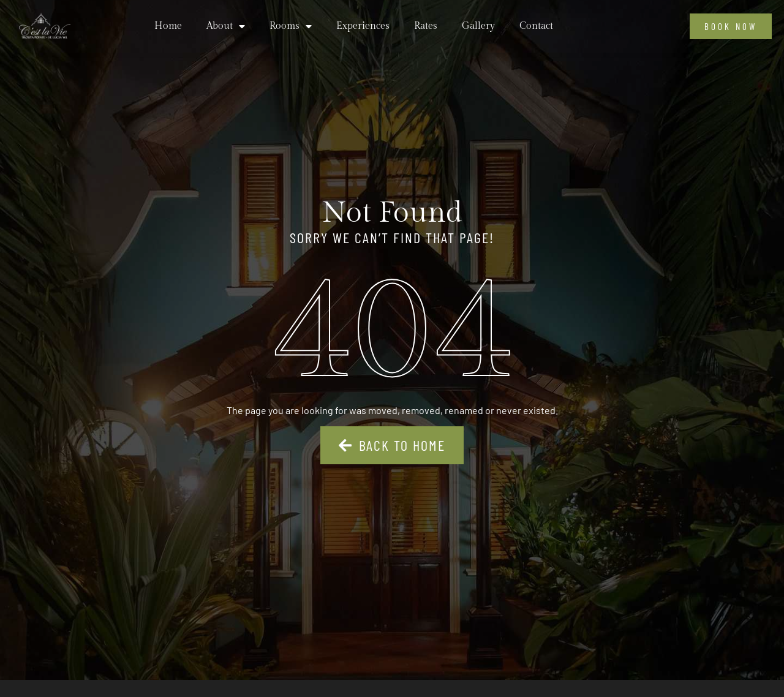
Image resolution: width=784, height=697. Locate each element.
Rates (426, 26)
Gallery (478, 26)
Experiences (363, 26)
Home (168, 26)
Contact (536, 26)
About (226, 26)
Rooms (291, 26)
